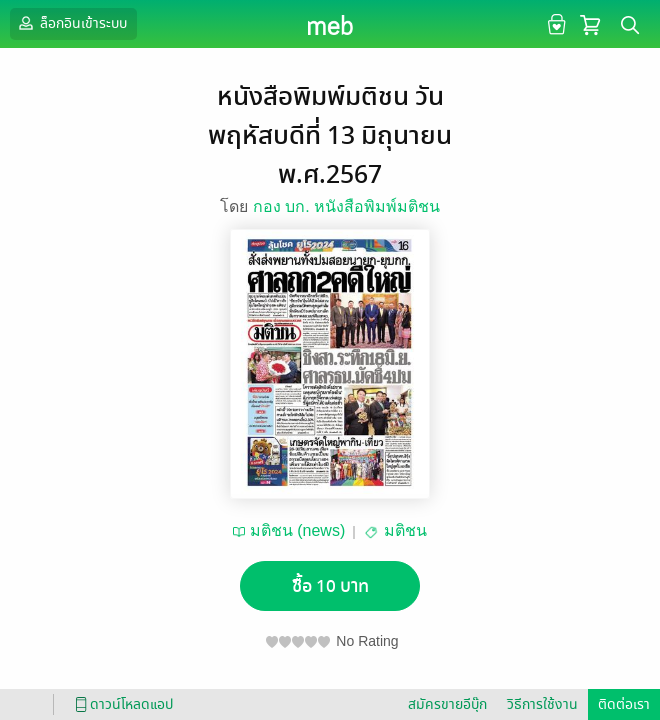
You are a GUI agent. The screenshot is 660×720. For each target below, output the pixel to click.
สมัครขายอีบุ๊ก (447, 704)
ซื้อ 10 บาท (330, 586)
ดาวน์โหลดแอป (121, 704)
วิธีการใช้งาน (542, 704)
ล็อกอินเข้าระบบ (71, 23)
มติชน (405, 530)
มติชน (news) (297, 530)
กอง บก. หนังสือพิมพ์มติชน (346, 206)
